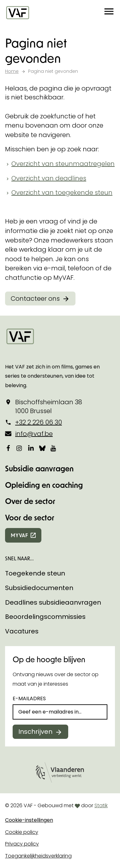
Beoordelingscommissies (45, 617)
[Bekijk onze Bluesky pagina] (42, 448)
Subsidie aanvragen (39, 468)
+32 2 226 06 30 (39, 422)
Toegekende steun (35, 573)
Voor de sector (30, 517)
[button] (109, 13)
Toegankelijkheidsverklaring (38, 856)
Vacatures (22, 631)
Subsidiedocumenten (39, 588)
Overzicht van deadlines (49, 178)
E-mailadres (29, 698)
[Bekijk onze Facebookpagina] (8, 448)
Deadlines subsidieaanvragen (53, 602)
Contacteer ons (35, 299)
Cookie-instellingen (29, 820)
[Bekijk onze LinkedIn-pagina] (31, 448)
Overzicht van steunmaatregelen (63, 164)
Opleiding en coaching (44, 485)
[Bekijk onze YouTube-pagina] (54, 448)
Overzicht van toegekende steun (62, 192)
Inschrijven (35, 732)
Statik (101, 805)
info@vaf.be (34, 434)
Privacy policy (22, 844)
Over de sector (30, 501)
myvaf (19, 535)
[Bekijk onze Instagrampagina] (20, 448)
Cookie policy (22, 832)
